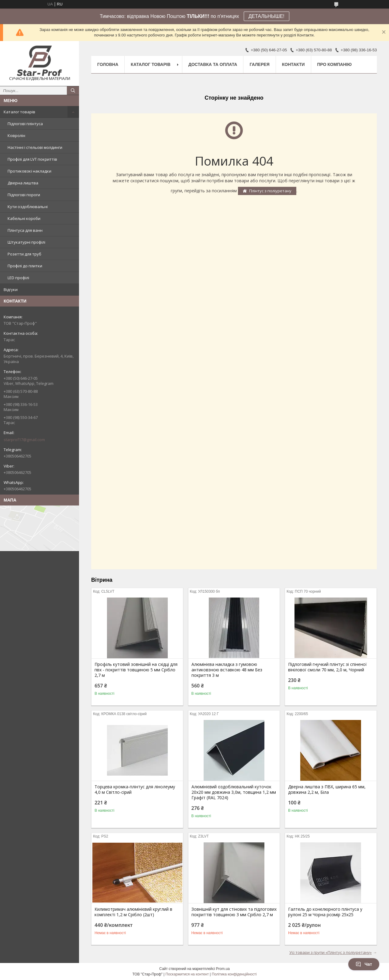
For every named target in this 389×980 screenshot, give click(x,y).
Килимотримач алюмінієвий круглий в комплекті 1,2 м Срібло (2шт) (133, 912)
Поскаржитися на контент (187, 974)
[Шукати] (73, 91)
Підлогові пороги (24, 195)
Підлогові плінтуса (25, 124)
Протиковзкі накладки (29, 171)
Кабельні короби (24, 218)
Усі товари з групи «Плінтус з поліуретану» (330, 952)
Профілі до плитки (25, 266)
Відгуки (11, 290)
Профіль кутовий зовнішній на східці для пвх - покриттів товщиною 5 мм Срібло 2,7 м (136, 670)
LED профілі (18, 278)
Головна (108, 64)
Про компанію (335, 64)
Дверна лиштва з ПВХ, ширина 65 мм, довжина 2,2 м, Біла (327, 790)
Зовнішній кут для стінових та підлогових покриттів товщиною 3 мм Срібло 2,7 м (234, 912)
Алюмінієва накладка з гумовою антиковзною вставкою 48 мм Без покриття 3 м (227, 670)
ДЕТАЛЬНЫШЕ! (267, 16)
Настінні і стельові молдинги (35, 147)
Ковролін (16, 135)
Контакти (293, 64)
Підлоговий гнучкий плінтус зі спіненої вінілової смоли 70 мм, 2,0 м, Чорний (327, 667)
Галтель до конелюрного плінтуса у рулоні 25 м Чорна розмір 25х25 (325, 912)
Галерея (259, 64)
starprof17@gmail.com (24, 440)
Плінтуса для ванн (25, 230)
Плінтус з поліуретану (270, 191)
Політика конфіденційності (234, 974)
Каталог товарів (19, 112)
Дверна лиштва (23, 183)
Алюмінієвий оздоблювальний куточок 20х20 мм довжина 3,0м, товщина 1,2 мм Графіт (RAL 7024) (234, 792)
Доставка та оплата (213, 64)
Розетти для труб (24, 254)
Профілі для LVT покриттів (32, 159)
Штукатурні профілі (26, 242)
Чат (364, 964)
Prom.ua (223, 969)
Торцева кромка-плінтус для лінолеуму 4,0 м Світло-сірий (135, 790)
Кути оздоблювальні (28, 207)
